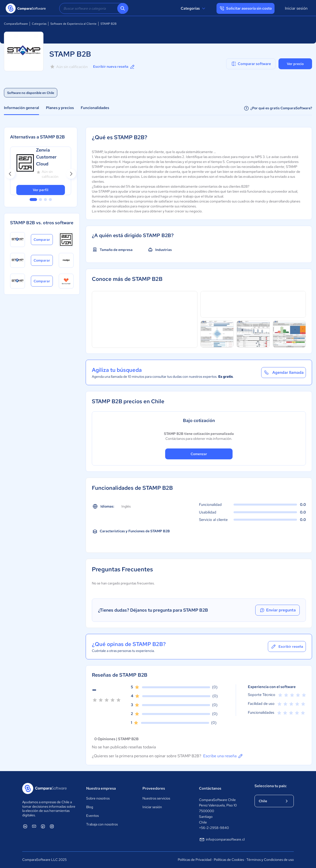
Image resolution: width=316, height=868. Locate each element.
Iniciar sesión (296, 8)
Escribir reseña (287, 646)
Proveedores (154, 788)
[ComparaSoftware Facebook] (43, 826)
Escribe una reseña (223, 756)
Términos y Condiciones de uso (270, 860)
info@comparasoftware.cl (222, 840)
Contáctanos (210, 788)
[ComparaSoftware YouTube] (34, 826)
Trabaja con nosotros (102, 824)
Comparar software (251, 64)
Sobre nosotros (98, 798)
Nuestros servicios (156, 798)
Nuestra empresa (101, 788)
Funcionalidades (95, 108)
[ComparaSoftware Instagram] (52, 826)
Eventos (92, 816)
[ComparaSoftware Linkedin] (25, 826)
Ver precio (295, 64)
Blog (90, 807)
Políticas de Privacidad (195, 860)
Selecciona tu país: (271, 786)
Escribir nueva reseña (114, 67)
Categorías (194, 8)
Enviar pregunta (277, 610)
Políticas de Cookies (229, 860)
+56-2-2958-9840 (214, 828)
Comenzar (199, 454)
